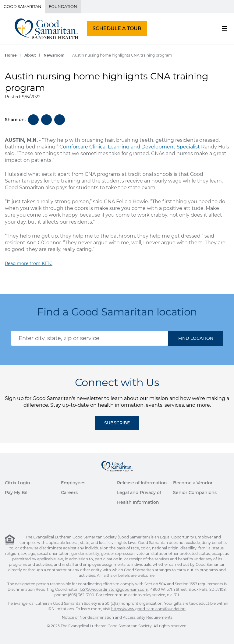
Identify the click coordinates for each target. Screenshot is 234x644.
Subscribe (117, 423)
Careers (69, 493)
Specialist (188, 147)
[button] (196, 338)
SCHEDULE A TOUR (117, 28)
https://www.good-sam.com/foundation (148, 609)
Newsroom (54, 55)
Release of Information (142, 483)
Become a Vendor (193, 483)
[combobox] (90, 338)
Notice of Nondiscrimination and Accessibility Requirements (117, 617)
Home (11, 55)
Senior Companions (195, 493)
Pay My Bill (17, 493)
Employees (73, 483)
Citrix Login (18, 483)
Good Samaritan (23, 6)
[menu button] (224, 29)
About (30, 55)
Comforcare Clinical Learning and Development (117, 147)
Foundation (63, 6)
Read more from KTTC (29, 263)
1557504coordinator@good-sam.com (114, 589)
